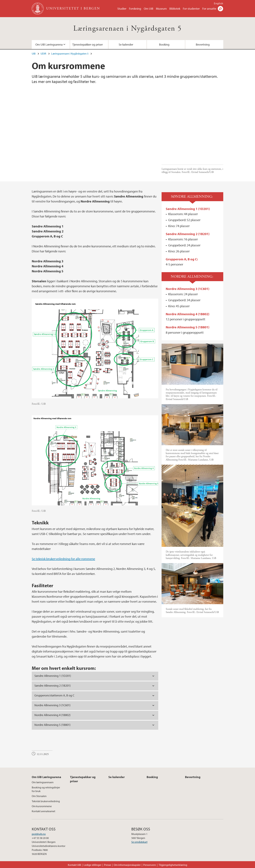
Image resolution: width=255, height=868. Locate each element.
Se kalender (126, 44)
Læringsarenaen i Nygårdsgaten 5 (128, 29)
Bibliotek (175, 9)
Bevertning (203, 44)
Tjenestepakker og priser (88, 44)
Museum (161, 9)
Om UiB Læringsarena (49, 44)
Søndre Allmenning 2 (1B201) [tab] (53, 686)
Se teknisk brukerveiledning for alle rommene (63, 559)
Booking (164, 44)
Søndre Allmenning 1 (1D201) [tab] (53, 676)
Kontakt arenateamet (43, 811)
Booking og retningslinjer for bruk (46, 789)
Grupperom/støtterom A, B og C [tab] (54, 695)
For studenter (191, 9)
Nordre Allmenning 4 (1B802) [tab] (52, 715)
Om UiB (149, 9)
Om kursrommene (42, 806)
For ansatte (209, 9)
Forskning (135, 9)
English (219, 3)
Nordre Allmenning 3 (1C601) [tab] (52, 705)
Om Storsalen (39, 796)
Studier (122, 9)
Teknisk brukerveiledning (46, 801)
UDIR (43, 54)
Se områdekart (139, 842)
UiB (34, 54)
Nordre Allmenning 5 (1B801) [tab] (52, 725)
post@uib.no (39, 834)
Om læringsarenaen (43, 782)
